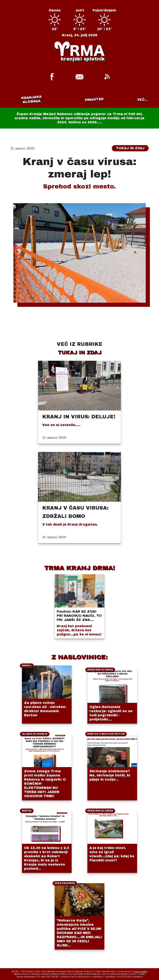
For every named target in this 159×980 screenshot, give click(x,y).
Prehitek (94, 99)
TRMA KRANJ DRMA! (79, 568)
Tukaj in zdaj (130, 148)
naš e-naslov (141, 971)
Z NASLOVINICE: (79, 657)
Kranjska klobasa (31, 99)
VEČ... (143, 100)
